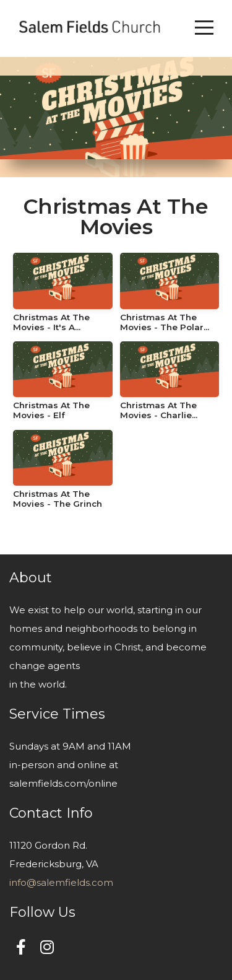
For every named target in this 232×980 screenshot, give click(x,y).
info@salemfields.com (61, 882)
